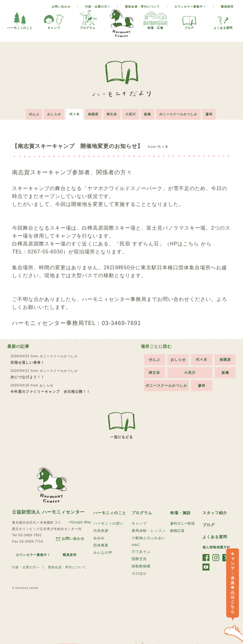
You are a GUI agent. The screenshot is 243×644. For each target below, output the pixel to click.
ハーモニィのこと (110, 513)
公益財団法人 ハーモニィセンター (48, 512)
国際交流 (139, 559)
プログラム (88, 19)
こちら (191, 244)
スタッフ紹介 (215, 513)
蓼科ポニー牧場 (182, 523)
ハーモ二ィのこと (20, 19)
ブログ (189, 19)
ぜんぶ (34, 114)
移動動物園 (141, 566)
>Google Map (80, 522)
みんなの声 (103, 552)
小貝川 (131, 114)
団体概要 (101, 545)
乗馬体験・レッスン (149, 531)
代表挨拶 (101, 531)
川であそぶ (141, 552)
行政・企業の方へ (98, 7)
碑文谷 (112, 114)
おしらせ (54, 114)
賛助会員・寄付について (142, 7)
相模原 (93, 114)
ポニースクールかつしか (178, 114)
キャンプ (54, 19)
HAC (136, 545)
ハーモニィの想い (109, 523)
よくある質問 (223, 19)
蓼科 (209, 114)
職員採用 (227, 7)
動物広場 (177, 531)
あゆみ (99, 538)
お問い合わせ (61, 7)
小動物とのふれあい (149, 538)
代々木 (75, 114)
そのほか (139, 573)
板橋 (147, 114)
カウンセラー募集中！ (190, 7)
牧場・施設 (181, 513)
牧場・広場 (155, 19)
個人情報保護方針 (216, 547)
